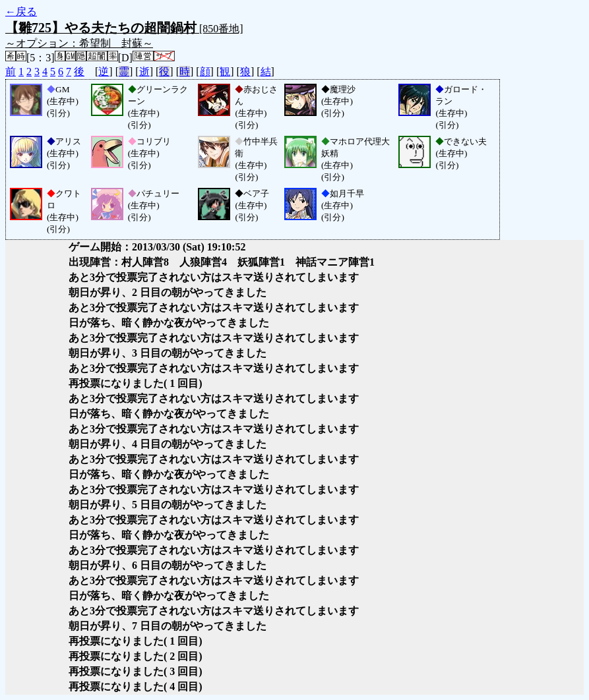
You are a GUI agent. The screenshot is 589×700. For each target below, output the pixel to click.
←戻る (21, 12)
